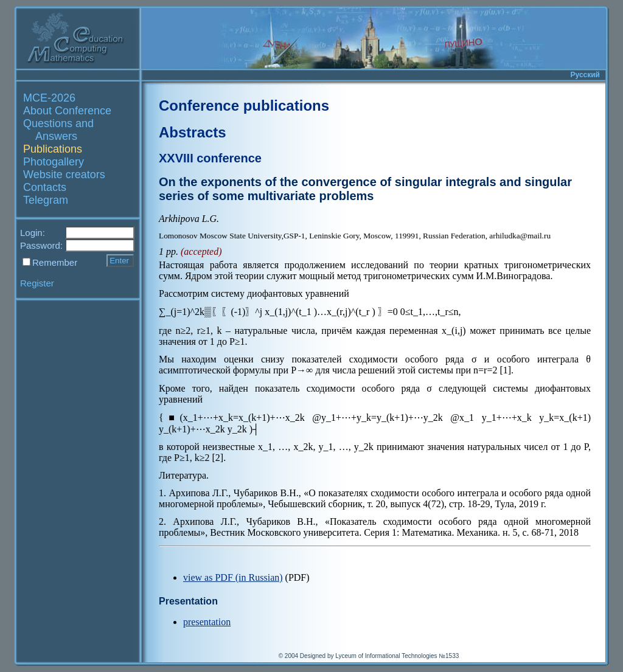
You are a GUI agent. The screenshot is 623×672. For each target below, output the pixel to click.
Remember (55, 262)
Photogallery (54, 162)
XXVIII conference (210, 158)
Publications (53, 149)
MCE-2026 (49, 98)
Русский (586, 75)
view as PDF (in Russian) (233, 577)
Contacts (45, 187)
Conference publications (244, 106)
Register (37, 283)
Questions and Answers (58, 130)
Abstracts (193, 132)
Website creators (64, 175)
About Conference (67, 111)
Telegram (46, 200)
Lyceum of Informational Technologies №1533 (397, 656)
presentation (207, 622)
